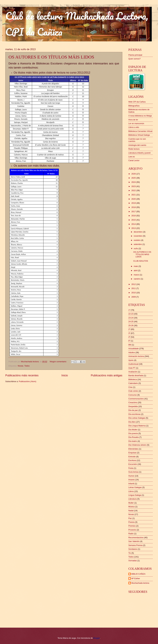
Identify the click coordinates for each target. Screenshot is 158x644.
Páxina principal (135, 55)
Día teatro (133, 441)
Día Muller (133, 430)
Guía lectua (133, 472)
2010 (134, 293)
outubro (137, 240)
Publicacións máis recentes (22, 375)
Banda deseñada (136, 376)
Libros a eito (134, 127)
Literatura (132, 499)
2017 (134, 212)
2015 (134, 220)
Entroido (132, 457)
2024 (134, 182)
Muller (131, 503)
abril (136, 270)
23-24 (131, 318)
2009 (134, 297)
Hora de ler (133, 120)
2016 (134, 216)
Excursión (133, 464)
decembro (138, 232)
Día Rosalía (133, 437)
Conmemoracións (136, 399)
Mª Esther (136, 578)
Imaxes (132, 480)
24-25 (131, 322)
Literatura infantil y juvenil (139, 153)
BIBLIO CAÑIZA (138, 574)
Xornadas (133, 561)
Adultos (132, 352)
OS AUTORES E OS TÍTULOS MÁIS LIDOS (51, 57)
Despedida (133, 406)
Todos (27, 366)
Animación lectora (136, 356)
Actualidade (133, 349)
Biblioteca (133, 379)
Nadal (131, 511)
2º (129, 329)
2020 (134, 199)
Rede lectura (134, 149)
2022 (134, 190)
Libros (131, 491)
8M (130, 345)
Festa (131, 468)
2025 (134, 178)
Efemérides (133, 449)
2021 (134, 195)
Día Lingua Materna (137, 426)
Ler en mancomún (136, 123)
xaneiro (137, 279)
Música (131, 507)
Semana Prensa (135, 545)
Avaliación (133, 372)
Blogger (97, 638)
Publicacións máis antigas (107, 375)
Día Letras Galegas (137, 418)
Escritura (132, 460)
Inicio (65, 375)
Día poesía (133, 433)
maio (136, 266)
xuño (136, 248)
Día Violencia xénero (137, 445)
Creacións (133, 402)
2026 (134, 174)
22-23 (131, 314)
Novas (21, 366)
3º (129, 333)
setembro (138, 244)
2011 (134, 288)
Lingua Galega (135, 495)
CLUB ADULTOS (141, 261)
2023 (134, 186)
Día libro (132, 422)
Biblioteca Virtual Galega (139, 135)
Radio (131, 534)
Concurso (133, 395)
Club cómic (133, 391)
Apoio (131, 360)
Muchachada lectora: (141, 583)
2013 (134, 228)
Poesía (131, 522)
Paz (130, 518)
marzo (137, 275)
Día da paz (133, 410)
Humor (131, 476)
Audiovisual (133, 364)
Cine (130, 387)
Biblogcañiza (134, 106)
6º (129, 341)
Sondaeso (133, 549)
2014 (134, 224)
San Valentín (134, 541)
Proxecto (132, 530)
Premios (132, 526)
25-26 (131, 325)
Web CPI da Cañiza (137, 102)
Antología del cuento (137, 145)
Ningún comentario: (58, 362)
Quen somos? (134, 59)
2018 (134, 207)
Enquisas (132, 453)
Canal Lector (134, 160)
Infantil (131, 484)
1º (129, 310)
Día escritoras (134, 414)
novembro (138, 236)
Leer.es (132, 157)
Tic (130, 553)
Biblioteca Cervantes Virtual (140, 131)
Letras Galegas (135, 487)
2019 (134, 203)
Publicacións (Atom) (28, 381)
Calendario (133, 383)
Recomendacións (136, 538)
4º (129, 337)
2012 (134, 284)
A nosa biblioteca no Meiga (140, 116)
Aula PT (132, 368)
